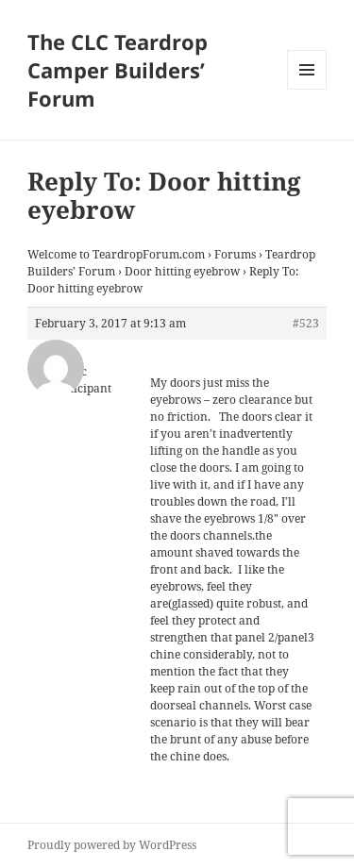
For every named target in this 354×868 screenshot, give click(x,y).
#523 (306, 323)
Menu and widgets (307, 89)
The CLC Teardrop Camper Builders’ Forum (118, 70)
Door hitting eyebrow (182, 271)
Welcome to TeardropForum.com (116, 254)
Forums (235, 254)
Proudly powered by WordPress (112, 845)
